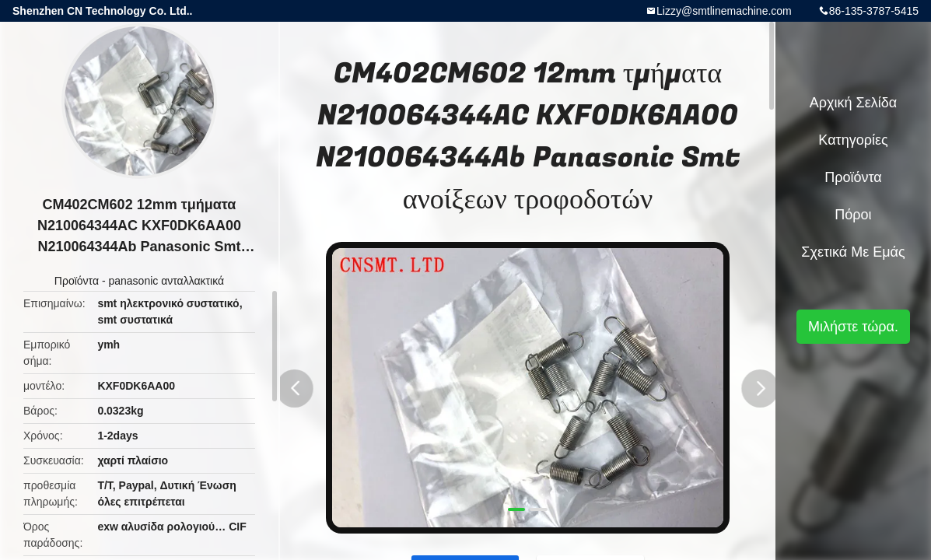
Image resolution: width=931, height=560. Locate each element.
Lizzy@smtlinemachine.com (724, 11)
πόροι (853, 215)
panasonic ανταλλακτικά (166, 281)
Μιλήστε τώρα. (853, 327)
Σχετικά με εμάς (853, 252)
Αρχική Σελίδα (853, 103)
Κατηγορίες (853, 140)
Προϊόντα (77, 281)
